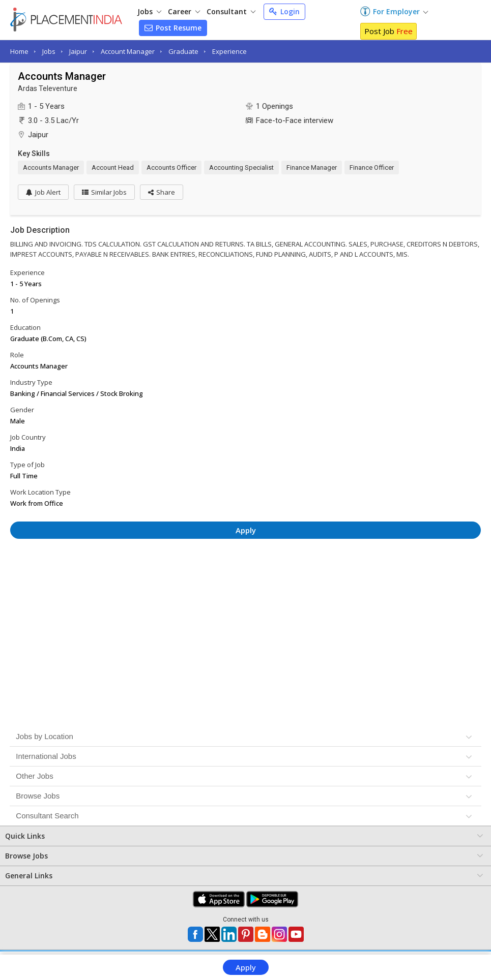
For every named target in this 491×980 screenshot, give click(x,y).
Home (19, 51)
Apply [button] (246, 530)
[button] (162, 192)
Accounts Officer (171, 167)
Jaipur (78, 51)
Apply (246, 967)
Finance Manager (312, 167)
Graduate (183, 51)
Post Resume (173, 28)
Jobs (149, 11)
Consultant (231, 11)
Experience (229, 51)
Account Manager (128, 51)
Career (184, 11)
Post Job (388, 31)
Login (284, 11)
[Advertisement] (246, 574)
